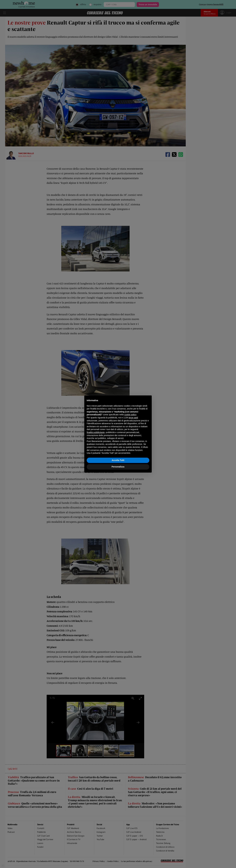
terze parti (133, 418)
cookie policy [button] (130, 415)
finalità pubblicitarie (96, 432)
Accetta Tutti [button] (118, 460)
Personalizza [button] (118, 467)
